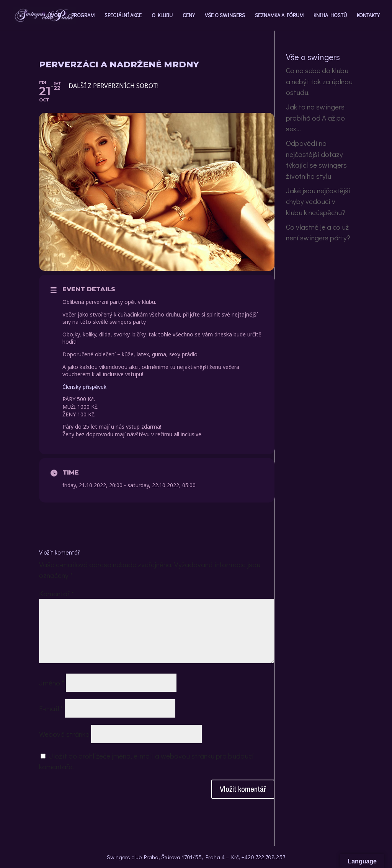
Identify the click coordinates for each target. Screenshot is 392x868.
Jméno (52, 683)
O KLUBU (162, 16)
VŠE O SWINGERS (225, 16)
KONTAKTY (368, 16)
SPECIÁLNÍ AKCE (123, 16)
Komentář (56, 593)
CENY (189, 16)
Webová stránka (64, 734)
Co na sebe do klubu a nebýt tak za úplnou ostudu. (319, 81)
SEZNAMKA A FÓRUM (279, 16)
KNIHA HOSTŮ (330, 16)
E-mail (51, 708)
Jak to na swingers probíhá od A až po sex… (315, 117)
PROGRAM (83, 16)
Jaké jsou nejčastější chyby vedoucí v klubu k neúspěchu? (318, 201)
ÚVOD (54, 16)
